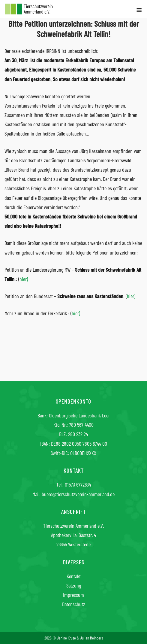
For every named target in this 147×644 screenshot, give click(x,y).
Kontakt (74, 576)
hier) (24, 279)
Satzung (74, 585)
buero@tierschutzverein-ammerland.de (78, 494)
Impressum (73, 595)
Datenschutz (74, 604)
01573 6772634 (78, 484)
